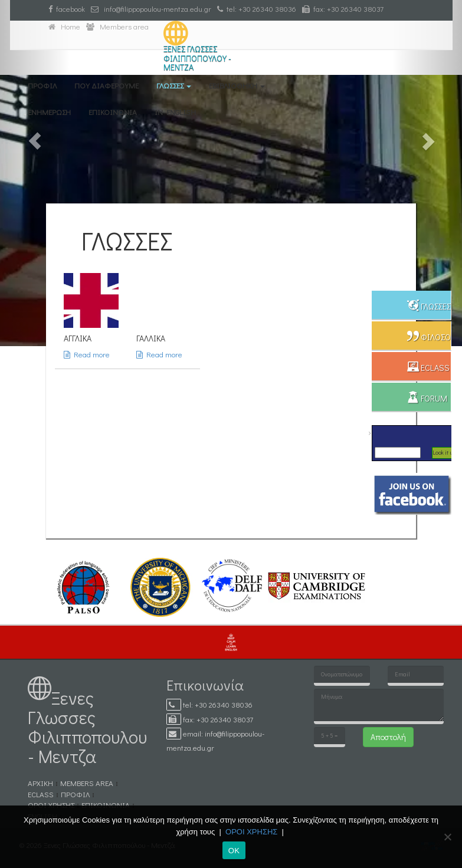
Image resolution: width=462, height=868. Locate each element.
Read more (87, 354)
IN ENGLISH (175, 112)
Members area (117, 26)
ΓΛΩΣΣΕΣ (174, 85)
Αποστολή (388, 737)
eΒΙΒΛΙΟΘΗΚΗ (237, 85)
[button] (35, 173)
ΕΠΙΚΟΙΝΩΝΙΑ (113, 112)
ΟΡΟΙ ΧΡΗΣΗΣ (51, 805)
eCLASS (41, 794)
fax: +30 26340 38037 (343, 9)
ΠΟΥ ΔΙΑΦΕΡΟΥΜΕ (107, 85)
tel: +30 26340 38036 (257, 9)
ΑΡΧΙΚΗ (40, 783)
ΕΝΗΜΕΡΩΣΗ (49, 112)
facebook (67, 9)
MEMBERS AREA (87, 783)
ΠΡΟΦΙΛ (42, 85)
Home (64, 26)
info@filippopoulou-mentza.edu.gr (151, 9)
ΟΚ (234, 851)
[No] (447, 837)
